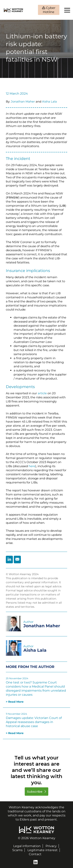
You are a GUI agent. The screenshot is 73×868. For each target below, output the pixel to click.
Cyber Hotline (49, 10)
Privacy (51, 846)
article (42, 393)
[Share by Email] (17, 560)
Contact (35, 854)
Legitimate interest (43, 850)
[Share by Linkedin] (9, 560)
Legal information (27, 846)
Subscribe (35, 792)
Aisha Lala (49, 101)
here (32, 466)
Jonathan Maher (23, 101)
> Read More (15, 702)
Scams (17, 850)
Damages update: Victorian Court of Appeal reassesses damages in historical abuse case (34, 722)
